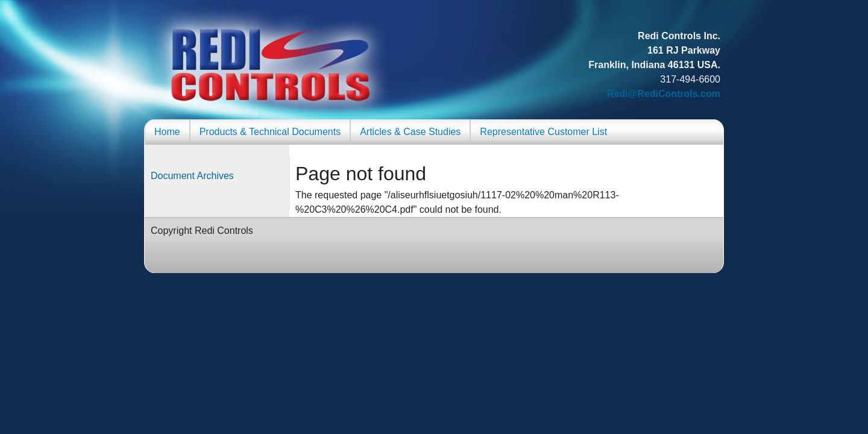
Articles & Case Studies (410, 132)
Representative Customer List (543, 132)
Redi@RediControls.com (664, 94)
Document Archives (192, 176)
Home (167, 132)
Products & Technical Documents (270, 132)
